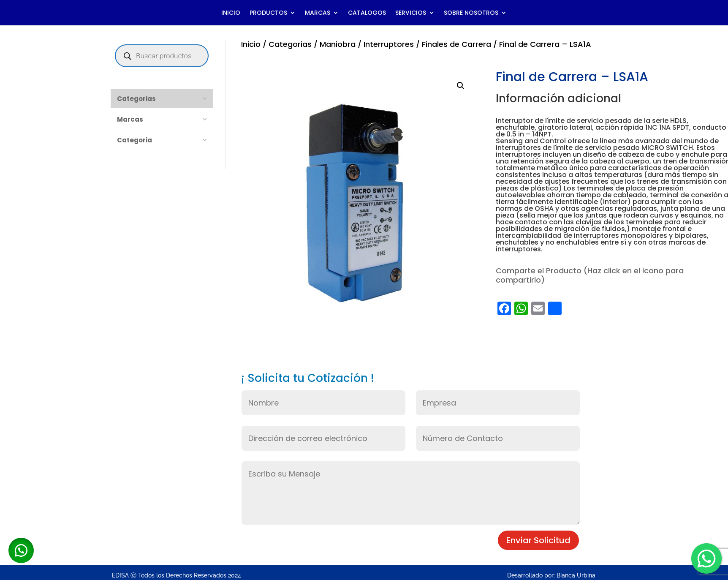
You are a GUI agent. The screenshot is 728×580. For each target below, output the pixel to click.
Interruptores (389, 44)
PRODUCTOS (268, 13)
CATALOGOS (367, 13)
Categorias (290, 44)
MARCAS (318, 13)
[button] (461, 86)
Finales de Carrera (456, 44)
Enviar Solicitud (538, 540)
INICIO (231, 13)
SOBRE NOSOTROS (471, 13)
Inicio (251, 44)
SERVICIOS (411, 13)
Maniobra (338, 44)
